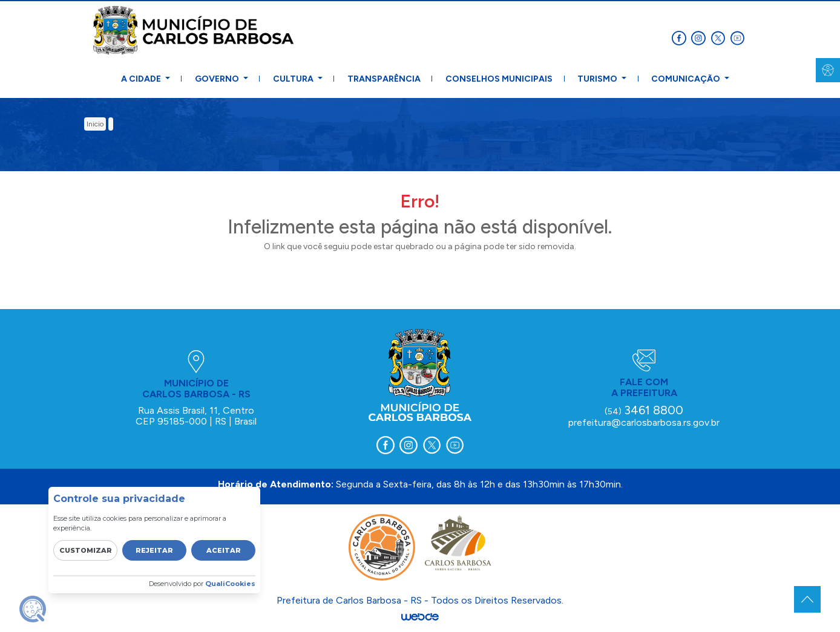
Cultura (294, 79)
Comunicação (687, 79)
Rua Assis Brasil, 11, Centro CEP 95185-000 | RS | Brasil (196, 416)
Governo (218, 79)
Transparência (384, 79)
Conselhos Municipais (499, 79)
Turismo (598, 79)
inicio (95, 124)
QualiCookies (230, 584)
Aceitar (224, 550)
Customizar (86, 550)
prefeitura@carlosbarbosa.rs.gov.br (644, 422)
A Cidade (142, 79)
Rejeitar (154, 550)
